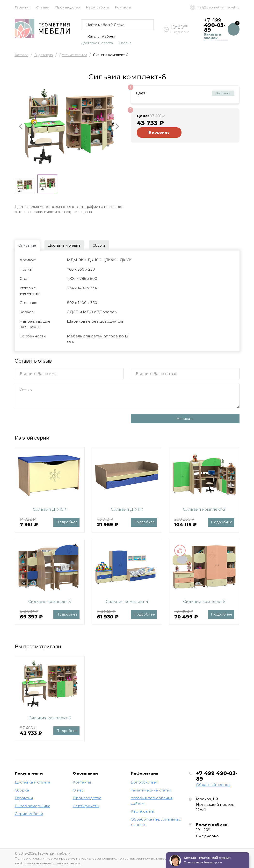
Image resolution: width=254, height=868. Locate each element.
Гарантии (24, 798)
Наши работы (97, 7)
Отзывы (43, 7)
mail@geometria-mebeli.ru (218, 7)
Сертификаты (86, 806)
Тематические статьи (151, 790)
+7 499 (217, 776)
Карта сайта (142, 811)
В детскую (44, 55)
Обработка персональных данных (156, 822)
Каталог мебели (98, 36)
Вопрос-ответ (144, 782)
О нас (78, 790)
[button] (21, 126)
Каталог (22, 55)
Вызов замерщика (33, 806)
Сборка (125, 43)
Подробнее (67, 522)
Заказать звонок (213, 36)
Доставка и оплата (97, 43)
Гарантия (23, 7)
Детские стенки (73, 55)
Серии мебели (29, 814)
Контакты (123, 7)
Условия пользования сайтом (152, 801)
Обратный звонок (213, 785)
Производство (68, 7)
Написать (185, 419)
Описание (27, 245)
